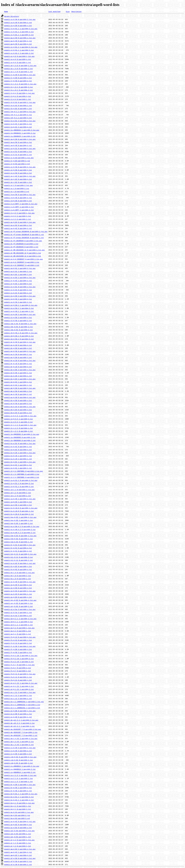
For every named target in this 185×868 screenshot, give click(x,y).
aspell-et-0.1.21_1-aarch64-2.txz (19, 686)
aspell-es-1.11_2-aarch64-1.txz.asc (20, 692)
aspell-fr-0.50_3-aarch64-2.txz (18, 649)
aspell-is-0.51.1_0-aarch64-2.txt (19, 486)
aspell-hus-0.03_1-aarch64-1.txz (19, 520)
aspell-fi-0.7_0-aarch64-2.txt (18, 671)
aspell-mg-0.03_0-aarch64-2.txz (18, 410)
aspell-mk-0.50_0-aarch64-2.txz (18, 391)
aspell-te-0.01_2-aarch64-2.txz (18, 124)
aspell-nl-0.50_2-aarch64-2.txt (18, 321)
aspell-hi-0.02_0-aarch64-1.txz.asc (20, 563)
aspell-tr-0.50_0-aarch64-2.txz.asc (20, 75)
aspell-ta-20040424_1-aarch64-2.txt (20, 136)
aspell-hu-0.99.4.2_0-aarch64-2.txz (20, 529)
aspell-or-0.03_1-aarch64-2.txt (18, 284)
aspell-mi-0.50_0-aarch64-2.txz (18, 400)
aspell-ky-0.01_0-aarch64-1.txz (18, 447)
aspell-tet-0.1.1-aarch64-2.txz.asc (20, 112)
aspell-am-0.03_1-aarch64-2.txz (18, 852)
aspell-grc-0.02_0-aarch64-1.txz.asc (20, 600)
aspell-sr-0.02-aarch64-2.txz (17, 161)
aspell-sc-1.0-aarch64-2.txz (17, 188)
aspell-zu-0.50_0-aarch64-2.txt (18, 26)
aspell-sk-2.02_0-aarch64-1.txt (18, 182)
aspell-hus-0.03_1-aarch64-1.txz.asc (20, 517)
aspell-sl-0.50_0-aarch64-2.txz (18, 170)
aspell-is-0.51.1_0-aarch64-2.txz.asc (21, 480)
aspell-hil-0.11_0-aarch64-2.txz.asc (20, 554)
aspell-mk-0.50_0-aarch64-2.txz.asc (20, 388)
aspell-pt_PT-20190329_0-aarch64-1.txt (21, 247)
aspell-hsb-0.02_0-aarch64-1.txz (19, 539)
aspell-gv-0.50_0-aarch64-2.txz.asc (20, 582)
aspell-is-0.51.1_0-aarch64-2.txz (19, 483)
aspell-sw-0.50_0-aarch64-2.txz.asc (20, 139)
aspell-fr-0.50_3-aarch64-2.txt (18, 652)
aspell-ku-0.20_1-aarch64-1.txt (18, 459)
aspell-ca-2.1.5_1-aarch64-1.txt (19, 781)
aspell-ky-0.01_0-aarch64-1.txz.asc (20, 443)
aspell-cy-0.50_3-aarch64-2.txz (18, 751)
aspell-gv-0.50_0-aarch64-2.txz (18, 585)
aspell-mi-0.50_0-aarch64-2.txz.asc (20, 397)
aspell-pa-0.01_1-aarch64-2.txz (18, 271)
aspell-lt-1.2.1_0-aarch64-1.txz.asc (20, 425)
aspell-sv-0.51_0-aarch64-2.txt (18, 155)
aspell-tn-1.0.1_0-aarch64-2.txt (19, 90)
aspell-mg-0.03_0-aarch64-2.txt (18, 413)
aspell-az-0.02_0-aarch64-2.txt (18, 828)
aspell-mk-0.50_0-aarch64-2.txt (18, 394)
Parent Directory (12, 16)
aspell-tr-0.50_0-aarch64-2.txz (18, 78)
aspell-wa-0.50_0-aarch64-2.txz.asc (20, 38)
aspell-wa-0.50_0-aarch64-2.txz (18, 41)
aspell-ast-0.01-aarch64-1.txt (18, 837)
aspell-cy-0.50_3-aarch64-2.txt (18, 754)
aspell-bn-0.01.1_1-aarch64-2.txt (19, 800)
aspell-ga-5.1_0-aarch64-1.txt (18, 634)
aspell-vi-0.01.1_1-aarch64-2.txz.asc (21, 47)
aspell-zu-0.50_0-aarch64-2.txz (18, 22)
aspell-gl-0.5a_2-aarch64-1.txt (18, 616)
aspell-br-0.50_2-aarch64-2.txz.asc (20, 785)
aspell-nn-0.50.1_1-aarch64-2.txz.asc (21, 305)
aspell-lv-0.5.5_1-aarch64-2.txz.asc (20, 416)
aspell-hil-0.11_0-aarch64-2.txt (19, 560)
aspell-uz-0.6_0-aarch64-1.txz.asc (19, 56)
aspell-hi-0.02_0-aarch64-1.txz (18, 566)
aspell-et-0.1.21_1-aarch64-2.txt (19, 689)
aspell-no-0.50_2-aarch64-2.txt (18, 302)
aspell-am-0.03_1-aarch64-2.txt (18, 855)
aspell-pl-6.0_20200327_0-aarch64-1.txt (22, 265)
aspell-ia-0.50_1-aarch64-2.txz (18, 502)
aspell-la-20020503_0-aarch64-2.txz (20, 437)
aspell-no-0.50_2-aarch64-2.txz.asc (20, 296)
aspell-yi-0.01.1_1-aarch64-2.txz (19, 32)
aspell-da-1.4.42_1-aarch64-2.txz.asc (21, 738)
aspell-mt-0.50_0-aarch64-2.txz (18, 345)
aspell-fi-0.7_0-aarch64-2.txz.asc (19, 665)
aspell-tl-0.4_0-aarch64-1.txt (18, 99)
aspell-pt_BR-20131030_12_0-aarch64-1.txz (23, 253)
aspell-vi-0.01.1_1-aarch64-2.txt (19, 53)
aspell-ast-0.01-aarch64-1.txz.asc (19, 831)
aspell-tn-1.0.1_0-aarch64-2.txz (19, 87)
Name (6, 11)
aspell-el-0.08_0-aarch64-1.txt (18, 717)
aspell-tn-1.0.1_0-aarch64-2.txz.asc (20, 84)
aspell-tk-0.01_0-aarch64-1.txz (18, 105)
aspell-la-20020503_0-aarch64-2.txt (20, 440)
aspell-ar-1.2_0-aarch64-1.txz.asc (19, 840)
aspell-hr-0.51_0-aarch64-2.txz (18, 548)
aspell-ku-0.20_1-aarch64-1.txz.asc (20, 453)
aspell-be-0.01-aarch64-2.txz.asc (19, 812)
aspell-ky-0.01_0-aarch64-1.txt (18, 450)
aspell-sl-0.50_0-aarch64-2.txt (18, 173)
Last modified (54, 11)
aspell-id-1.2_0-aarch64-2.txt (18, 496)
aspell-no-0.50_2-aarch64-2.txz (18, 299)
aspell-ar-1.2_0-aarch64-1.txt (18, 846)
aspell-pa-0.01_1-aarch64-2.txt (18, 274)
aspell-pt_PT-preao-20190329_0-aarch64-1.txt (24, 238)
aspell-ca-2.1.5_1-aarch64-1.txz (19, 778)
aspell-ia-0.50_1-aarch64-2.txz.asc (20, 499)
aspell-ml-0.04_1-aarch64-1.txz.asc (20, 379)
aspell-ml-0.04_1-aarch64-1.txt (18, 385)
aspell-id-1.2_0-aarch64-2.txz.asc (19, 490)
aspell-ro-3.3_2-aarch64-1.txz (18, 216)
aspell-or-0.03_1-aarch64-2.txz (18, 281)
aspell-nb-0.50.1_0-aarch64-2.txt (19, 339)
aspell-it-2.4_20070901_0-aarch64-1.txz (22, 474)
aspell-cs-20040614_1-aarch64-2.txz (20, 769)
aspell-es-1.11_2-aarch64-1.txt (18, 699)
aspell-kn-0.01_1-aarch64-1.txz (18, 465)
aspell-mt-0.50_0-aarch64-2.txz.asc (20, 342)
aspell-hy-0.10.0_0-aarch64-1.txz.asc (21, 508)
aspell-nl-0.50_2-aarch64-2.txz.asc (20, 314)
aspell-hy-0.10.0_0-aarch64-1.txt (19, 514)
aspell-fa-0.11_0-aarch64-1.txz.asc (20, 674)
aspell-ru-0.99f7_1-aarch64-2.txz (19, 207)
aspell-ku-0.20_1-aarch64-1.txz (18, 456)
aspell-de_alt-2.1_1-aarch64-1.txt (19, 726)
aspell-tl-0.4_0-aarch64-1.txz (18, 96)
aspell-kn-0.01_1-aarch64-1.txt (18, 468)
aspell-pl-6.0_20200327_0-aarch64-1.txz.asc (24, 259)
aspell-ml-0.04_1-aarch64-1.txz (18, 382)
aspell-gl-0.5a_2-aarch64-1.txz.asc (20, 609)
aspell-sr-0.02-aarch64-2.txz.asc (19, 158)
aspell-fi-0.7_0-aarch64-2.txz (18, 668)
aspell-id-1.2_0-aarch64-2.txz (18, 493)
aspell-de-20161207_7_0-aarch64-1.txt (21, 735)
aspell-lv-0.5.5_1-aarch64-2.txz (19, 419)
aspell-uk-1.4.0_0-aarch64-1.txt (19, 72)
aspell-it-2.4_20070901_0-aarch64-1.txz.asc (24, 471)
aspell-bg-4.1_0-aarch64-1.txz (18, 806)
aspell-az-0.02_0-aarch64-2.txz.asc (20, 821)
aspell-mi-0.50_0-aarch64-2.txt (18, 404)
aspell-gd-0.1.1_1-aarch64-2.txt (19, 625)
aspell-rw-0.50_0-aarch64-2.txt (18, 201)
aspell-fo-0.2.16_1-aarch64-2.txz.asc (21, 655)
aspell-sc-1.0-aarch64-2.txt (17, 191)
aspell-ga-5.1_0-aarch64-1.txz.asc (19, 628)
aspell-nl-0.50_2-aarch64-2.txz (18, 317)
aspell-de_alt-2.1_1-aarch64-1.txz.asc (21, 720)
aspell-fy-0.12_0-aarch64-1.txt (18, 643)
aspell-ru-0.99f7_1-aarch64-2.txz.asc (21, 204)
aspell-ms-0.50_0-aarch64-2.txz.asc (20, 351)
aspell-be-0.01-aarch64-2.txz (17, 815)
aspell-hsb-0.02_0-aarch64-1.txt (19, 542)
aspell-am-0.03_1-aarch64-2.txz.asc (20, 849)
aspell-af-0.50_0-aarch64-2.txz (18, 861)
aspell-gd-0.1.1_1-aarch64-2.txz (19, 622)
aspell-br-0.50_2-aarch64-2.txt (18, 791)
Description (76, 11)
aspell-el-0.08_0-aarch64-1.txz (18, 714)
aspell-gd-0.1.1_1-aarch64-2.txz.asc (20, 619)
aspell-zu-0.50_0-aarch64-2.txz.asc (20, 19)
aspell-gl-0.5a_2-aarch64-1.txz (18, 612)
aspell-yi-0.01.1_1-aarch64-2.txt (19, 35)
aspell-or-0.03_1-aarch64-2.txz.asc (20, 278)
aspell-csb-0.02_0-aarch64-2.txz (19, 760)
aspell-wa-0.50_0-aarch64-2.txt (18, 44)
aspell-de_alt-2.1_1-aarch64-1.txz (19, 723)
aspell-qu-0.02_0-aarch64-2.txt (18, 228)
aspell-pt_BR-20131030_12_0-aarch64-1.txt (23, 256)
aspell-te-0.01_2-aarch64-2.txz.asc (20, 121)
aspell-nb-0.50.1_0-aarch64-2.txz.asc (21, 333)
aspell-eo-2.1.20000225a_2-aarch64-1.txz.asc (24, 702)
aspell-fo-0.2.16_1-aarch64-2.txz (19, 659)
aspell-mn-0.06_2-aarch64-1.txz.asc (20, 370)
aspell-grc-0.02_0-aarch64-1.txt (19, 606)
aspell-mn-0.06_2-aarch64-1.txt (18, 376)
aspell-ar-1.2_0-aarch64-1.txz (18, 843)
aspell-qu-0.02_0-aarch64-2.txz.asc (20, 222)
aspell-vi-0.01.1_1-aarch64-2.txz (19, 50)
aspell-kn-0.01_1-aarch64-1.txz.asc (20, 462)
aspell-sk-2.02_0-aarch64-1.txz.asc (20, 176)
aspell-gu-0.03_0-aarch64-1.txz (18, 594)
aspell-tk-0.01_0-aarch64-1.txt (18, 108)
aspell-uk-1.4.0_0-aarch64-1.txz (19, 69)
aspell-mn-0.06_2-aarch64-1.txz (18, 373)
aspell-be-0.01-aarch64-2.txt (17, 818)
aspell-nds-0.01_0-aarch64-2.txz (19, 327)
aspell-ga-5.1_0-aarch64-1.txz (18, 631)
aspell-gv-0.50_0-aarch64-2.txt (18, 588)
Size (68, 11)
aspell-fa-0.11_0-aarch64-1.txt (18, 680)
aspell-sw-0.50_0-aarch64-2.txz (18, 142)
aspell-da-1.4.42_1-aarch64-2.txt (19, 745)
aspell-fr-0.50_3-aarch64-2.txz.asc (20, 646)
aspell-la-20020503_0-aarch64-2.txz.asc (22, 434)
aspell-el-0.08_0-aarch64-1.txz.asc (20, 711)
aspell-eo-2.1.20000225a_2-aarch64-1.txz (22, 705)
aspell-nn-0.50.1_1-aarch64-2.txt (19, 311)
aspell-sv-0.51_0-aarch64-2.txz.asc (20, 148)
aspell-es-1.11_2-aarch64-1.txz (18, 695)
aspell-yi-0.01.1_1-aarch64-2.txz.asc (21, 29)
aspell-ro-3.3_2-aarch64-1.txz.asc (19, 213)
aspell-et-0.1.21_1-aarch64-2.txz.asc (21, 683)
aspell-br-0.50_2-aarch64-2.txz (18, 788)
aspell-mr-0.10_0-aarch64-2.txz (18, 364)
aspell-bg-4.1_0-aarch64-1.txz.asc (19, 803)
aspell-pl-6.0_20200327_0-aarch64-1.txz (22, 262)
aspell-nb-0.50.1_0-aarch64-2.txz (19, 336)
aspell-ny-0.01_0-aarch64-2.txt (18, 293)
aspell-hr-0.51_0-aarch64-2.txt (18, 551)
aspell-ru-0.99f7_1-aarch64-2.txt (19, 210)
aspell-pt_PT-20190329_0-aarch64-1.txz (21, 244)
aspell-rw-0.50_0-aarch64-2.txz (18, 198)
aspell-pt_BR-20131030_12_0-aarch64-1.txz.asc (24, 250)
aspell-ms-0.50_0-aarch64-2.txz (18, 354)
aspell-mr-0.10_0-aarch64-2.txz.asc (20, 360)
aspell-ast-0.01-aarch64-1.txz (18, 834)
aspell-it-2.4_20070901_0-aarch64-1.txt (22, 477)
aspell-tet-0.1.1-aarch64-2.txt (18, 118)
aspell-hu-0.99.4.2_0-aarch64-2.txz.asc (22, 526)
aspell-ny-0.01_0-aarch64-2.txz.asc (20, 287)
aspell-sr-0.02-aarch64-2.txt (17, 164)
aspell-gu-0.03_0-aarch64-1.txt (18, 597)
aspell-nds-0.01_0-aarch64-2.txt (19, 330)
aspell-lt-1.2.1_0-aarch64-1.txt (19, 431)
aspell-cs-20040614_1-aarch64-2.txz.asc (22, 766)
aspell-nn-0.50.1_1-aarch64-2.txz (19, 308)
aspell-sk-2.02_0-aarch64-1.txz (18, 179)
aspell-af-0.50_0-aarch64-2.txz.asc (20, 858)
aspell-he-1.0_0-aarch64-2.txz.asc (19, 573)
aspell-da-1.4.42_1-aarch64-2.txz (19, 742)
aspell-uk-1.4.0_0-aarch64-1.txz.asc (20, 65)
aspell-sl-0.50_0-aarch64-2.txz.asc (20, 167)
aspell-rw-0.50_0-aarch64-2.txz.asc (20, 195)
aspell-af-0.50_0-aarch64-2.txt (18, 864)
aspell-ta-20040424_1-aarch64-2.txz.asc (22, 130)
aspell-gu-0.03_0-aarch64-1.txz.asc (20, 591)
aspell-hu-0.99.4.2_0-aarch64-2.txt (20, 533)
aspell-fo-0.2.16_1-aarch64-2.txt (19, 662)
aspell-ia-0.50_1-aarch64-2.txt (18, 505)
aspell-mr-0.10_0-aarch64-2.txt (18, 367)
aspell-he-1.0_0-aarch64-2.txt (18, 579)
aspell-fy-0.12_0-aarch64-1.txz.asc (20, 637)
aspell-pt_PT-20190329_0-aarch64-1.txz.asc (23, 241)
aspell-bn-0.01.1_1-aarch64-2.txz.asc (21, 794)
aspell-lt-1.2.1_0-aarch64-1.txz (19, 428)
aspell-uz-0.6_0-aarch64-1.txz (18, 59)
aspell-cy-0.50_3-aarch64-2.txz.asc (20, 748)
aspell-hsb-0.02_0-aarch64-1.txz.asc (20, 536)
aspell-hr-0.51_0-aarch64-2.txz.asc (20, 545)
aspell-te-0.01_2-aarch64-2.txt (18, 127)
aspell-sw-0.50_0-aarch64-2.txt (18, 145)
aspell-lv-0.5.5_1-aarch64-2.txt (19, 422)
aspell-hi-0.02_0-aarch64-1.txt (18, 569)
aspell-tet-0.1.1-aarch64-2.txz (18, 115)
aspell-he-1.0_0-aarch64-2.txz (18, 576)
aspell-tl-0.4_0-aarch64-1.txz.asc (19, 93)
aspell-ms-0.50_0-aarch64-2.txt (18, 357)
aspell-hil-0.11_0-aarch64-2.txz (19, 557)
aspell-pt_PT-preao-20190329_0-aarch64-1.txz (24, 234)
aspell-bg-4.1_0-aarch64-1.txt (18, 809)
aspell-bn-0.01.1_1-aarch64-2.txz (19, 797)
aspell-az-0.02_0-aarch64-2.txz (18, 825)
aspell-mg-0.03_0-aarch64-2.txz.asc (20, 407)
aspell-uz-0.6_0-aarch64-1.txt (18, 62)
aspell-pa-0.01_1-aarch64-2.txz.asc (20, 268)
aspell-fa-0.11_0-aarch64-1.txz (18, 677)
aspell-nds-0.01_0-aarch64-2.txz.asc (20, 324)
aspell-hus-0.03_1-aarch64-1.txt (19, 523)
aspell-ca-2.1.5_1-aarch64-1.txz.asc (20, 775)
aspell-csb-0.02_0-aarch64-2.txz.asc (20, 757)
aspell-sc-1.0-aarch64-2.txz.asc (19, 185)
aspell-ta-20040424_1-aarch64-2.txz (20, 133)
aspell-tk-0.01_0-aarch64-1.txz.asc (20, 102)
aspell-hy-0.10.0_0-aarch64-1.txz (19, 511)
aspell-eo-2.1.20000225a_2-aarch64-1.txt (22, 708)
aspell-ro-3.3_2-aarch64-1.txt (18, 219)
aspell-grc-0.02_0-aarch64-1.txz (19, 603)
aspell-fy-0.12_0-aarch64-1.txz (18, 640)
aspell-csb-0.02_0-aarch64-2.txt (19, 763)
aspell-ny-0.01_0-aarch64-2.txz (18, 290)
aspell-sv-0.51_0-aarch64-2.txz (18, 152)
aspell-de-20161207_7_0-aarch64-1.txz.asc (23, 729)
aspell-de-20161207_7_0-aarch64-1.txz (21, 732)
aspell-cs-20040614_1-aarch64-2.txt (20, 772)
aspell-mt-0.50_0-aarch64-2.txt (18, 348)
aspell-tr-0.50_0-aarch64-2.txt (18, 81)
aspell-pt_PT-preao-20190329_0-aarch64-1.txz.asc (26, 231)
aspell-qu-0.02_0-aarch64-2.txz (18, 225)
